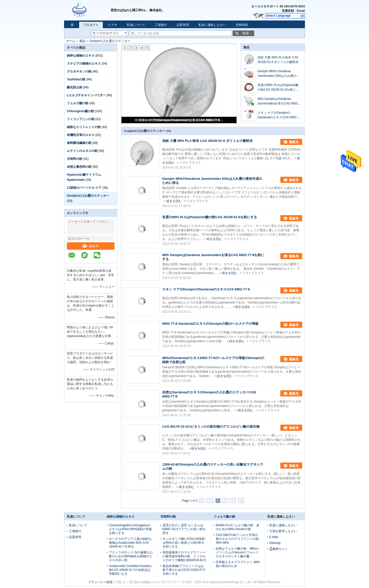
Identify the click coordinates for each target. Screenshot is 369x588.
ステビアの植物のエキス (84, 64)
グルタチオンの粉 (79, 71)
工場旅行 (161, 25)
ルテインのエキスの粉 (82, 151)
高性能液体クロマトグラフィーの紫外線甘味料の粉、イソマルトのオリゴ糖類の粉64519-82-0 (184, 556)
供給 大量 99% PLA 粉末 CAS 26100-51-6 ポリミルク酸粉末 (278, 60)
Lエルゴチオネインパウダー (86, 95)
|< (202, 501)
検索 (246, 33)
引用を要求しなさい (283, 531)
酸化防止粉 (75, 87)
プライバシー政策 (100, 582)
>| (241, 501)
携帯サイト (279, 549)
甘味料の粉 (75, 159)
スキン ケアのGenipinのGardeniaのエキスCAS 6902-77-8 (179, 120)
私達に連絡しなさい (212, 25)
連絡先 (91, 246)
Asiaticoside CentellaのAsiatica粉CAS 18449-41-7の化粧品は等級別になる (130, 570)
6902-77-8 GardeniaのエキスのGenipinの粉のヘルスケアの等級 (210, 324)
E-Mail (274, 537)
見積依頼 (288, 11)
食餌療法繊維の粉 (79, 143)
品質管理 (183, 25)
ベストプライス (190, 163)
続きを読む (174, 201)
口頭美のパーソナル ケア (84, 188)
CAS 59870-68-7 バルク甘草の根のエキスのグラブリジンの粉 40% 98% (237, 539)
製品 (83, 41)
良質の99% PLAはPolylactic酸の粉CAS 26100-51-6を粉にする (278, 88)
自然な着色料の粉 (79, 167)
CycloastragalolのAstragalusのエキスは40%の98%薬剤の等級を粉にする (130, 529)
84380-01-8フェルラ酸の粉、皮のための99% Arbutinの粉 (237, 527)
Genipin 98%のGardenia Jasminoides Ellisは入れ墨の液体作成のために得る (279, 74)
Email (301, 11)
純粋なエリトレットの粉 (84, 127)
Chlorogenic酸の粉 (80, 111)
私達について (136, 25)
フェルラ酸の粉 (78, 103)
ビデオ (113, 25)
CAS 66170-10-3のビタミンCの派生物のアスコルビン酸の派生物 (211, 427)
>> (233, 501)
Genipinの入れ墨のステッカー (88, 196)
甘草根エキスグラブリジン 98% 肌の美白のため (238, 564)
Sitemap (275, 543)
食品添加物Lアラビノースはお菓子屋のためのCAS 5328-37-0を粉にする (184, 570)
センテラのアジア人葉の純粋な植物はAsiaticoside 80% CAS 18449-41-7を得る (130, 543)
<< (210, 501)
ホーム (71, 41)
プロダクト (91, 25)
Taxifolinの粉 (76, 79)
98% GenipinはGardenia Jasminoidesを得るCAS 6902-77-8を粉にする (278, 101)
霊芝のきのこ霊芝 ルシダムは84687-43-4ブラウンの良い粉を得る (184, 529)
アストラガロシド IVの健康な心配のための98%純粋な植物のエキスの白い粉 (131, 556)
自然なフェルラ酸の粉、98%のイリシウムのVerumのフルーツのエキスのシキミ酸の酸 (237, 552)
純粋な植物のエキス (81, 56)
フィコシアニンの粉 (81, 119)
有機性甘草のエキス (81, 135)
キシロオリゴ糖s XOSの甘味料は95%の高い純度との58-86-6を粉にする (184, 543)
